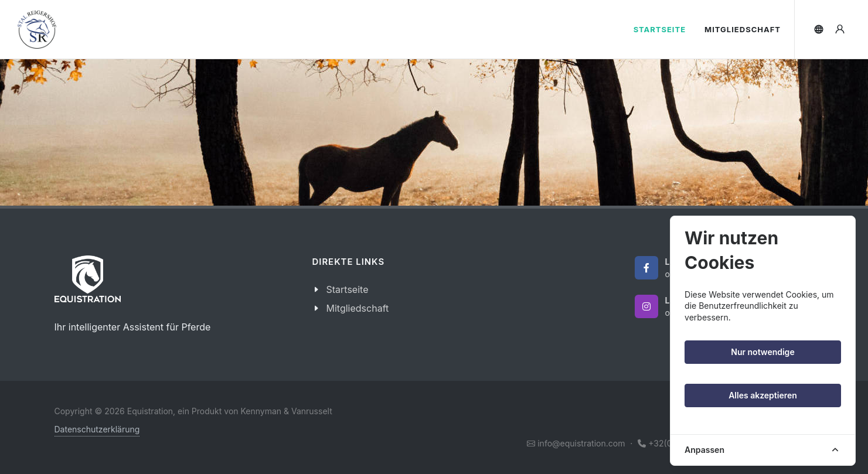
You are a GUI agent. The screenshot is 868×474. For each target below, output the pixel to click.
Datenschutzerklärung (97, 429)
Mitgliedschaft (358, 308)
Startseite (348, 289)
